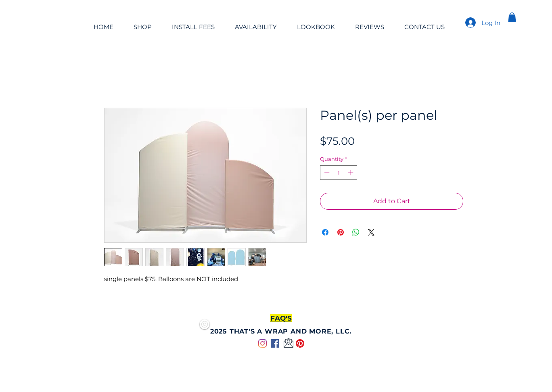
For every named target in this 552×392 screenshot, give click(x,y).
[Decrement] (326, 173)
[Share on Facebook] (325, 232)
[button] (512, 17)
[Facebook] (275, 343)
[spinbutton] (339, 173)
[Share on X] (371, 232)
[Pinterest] (300, 343)
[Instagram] (262, 343)
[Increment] (351, 173)
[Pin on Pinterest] (341, 232)
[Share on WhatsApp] (356, 232)
